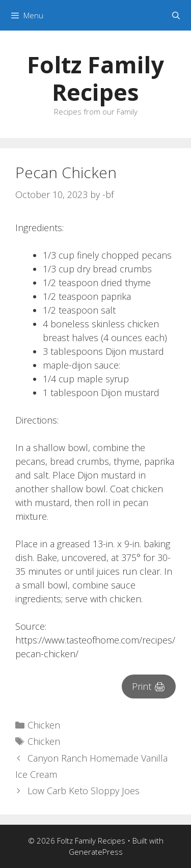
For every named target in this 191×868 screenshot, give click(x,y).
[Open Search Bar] (176, 15)
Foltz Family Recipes (95, 78)
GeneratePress (96, 852)
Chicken (44, 725)
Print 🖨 (149, 686)
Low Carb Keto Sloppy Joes (84, 791)
